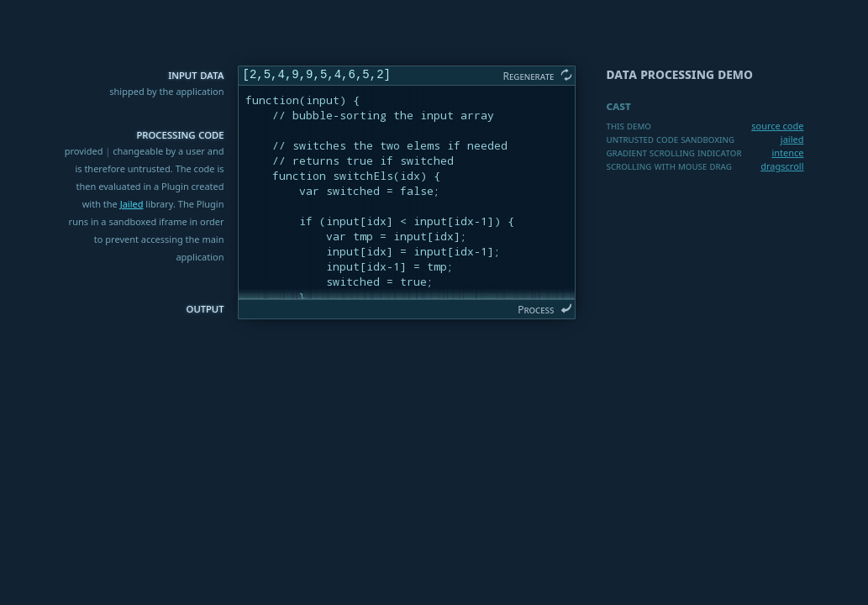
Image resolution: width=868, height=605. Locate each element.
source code (777, 126)
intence (787, 153)
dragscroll (782, 166)
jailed (792, 139)
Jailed (132, 204)
